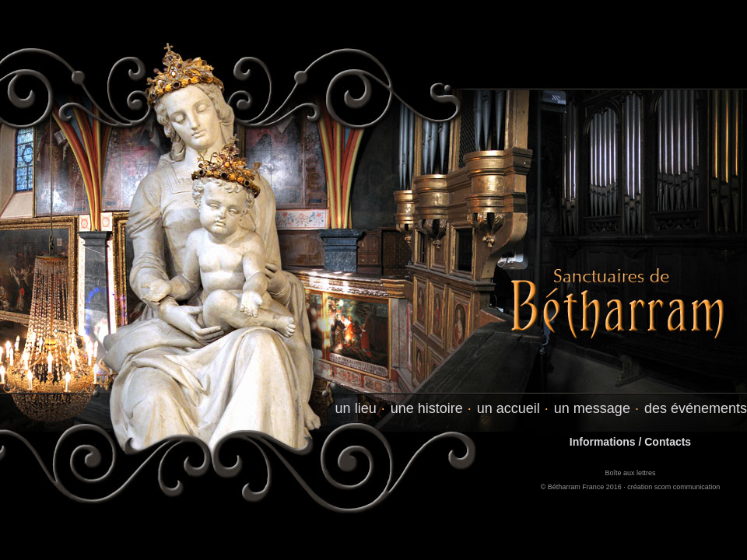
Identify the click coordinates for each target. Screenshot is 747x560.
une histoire (427, 408)
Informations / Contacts (630, 442)
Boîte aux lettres (630, 473)
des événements (696, 408)
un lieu (356, 408)
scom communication (687, 487)
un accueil (509, 408)
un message (592, 408)
